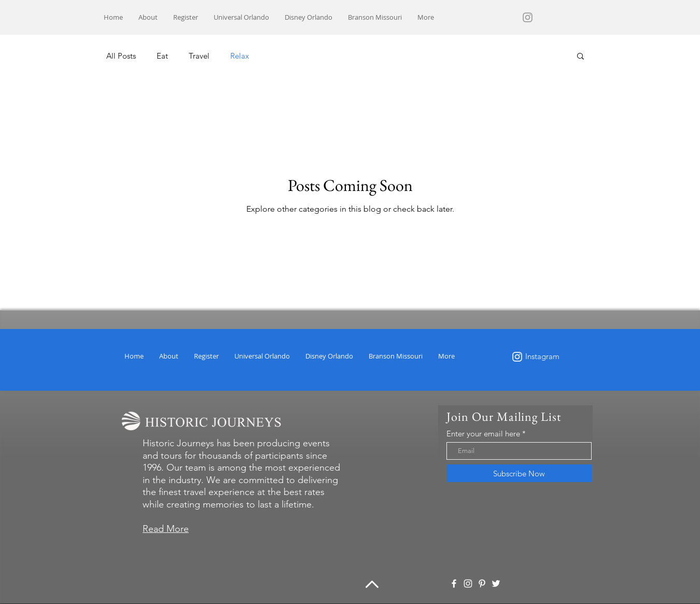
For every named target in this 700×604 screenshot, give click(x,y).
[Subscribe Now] (519, 473)
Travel (199, 56)
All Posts (121, 56)
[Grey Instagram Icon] (528, 17)
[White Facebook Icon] (454, 584)
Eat (162, 56)
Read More (166, 529)
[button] (580, 57)
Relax (240, 56)
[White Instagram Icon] (517, 357)
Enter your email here (483, 434)
